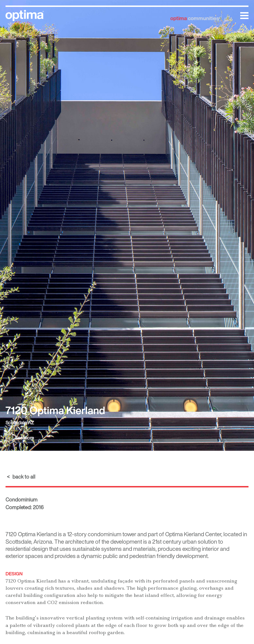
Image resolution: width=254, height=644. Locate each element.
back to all (24, 477)
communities (196, 15)
